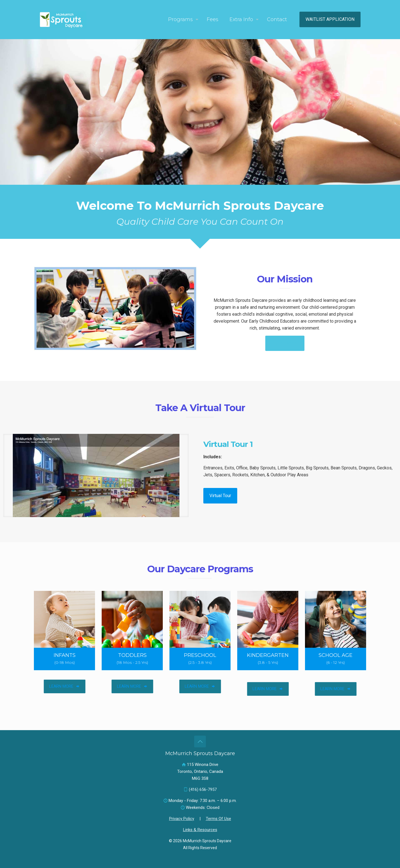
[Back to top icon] (200, 742)
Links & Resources (200, 830)
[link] (96, 475)
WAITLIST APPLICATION (330, 19)
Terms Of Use (218, 819)
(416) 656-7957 (203, 789)
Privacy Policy (182, 819)
